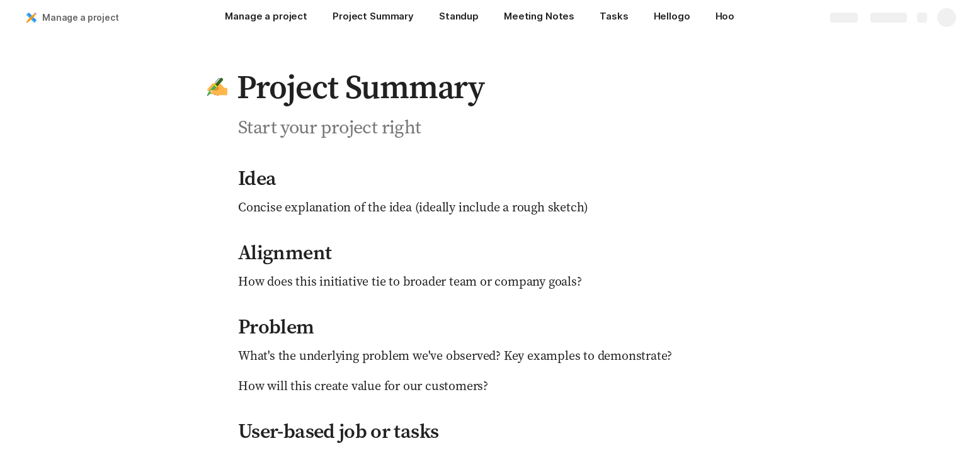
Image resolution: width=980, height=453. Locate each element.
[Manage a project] (266, 18)
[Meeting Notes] (539, 18)
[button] (217, 87)
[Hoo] (725, 18)
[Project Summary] (373, 18)
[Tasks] (614, 18)
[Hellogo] (672, 18)
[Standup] (459, 18)
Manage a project (81, 17)
